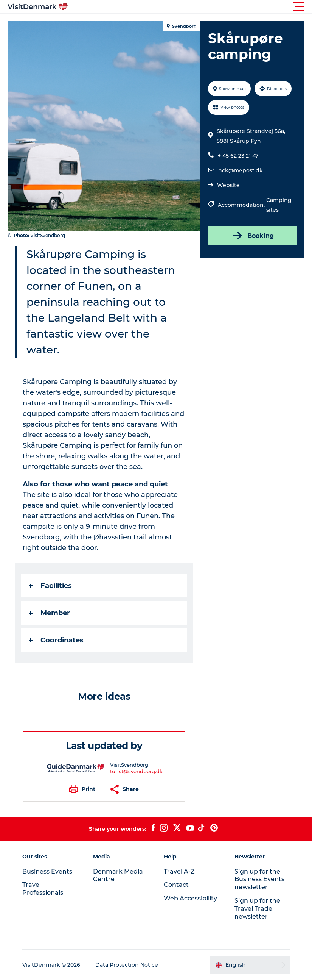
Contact (176, 885)
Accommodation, (242, 205)
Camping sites (279, 205)
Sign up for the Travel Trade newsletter (257, 909)
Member (49, 613)
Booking (253, 236)
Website (228, 185)
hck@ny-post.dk (241, 170)
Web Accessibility (190, 898)
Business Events (47, 871)
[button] (190, 7)
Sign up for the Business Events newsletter (259, 879)
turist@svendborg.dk (136, 771)
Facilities (50, 586)
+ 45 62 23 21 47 (238, 156)
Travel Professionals (43, 889)
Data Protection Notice (127, 965)
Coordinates (56, 640)
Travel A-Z (179, 871)
